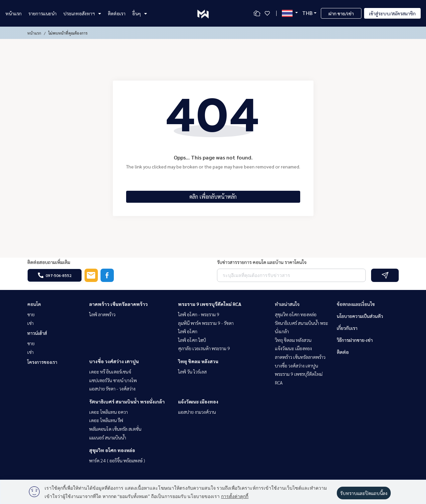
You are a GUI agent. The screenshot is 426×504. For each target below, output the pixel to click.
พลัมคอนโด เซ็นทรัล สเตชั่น (115, 429)
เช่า (30, 323)
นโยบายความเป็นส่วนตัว (360, 316)
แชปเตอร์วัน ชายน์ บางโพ (113, 380)
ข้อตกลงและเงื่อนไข (356, 304)
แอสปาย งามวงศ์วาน (197, 412)
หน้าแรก (13, 13)
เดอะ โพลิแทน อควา (108, 412)
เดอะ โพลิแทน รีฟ (106, 420)
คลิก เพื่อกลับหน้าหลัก (213, 197)
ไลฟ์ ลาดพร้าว (102, 314)
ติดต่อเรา (117, 13)
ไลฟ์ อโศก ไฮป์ (192, 340)
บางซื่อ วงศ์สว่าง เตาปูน (114, 361)
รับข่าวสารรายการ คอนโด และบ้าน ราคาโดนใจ (262, 262)
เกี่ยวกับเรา (347, 328)
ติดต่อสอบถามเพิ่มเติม (49, 262)
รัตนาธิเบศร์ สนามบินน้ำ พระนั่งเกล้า (127, 401)
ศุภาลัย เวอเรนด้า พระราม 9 (204, 348)
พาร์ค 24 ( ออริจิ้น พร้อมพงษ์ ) (117, 460)
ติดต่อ (343, 352)
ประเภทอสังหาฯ (82, 13)
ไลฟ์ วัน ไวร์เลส (192, 372)
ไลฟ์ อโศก (188, 331)
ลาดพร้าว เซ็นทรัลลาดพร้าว (118, 304)
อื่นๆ (140, 13)
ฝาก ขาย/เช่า (341, 13)
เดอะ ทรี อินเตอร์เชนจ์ (110, 372)
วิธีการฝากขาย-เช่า (355, 340)
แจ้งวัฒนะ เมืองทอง (198, 401)
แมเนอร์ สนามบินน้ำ (108, 437)
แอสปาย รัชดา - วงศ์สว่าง (112, 388)
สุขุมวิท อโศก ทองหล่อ (112, 450)
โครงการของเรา (42, 362)
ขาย (31, 314)
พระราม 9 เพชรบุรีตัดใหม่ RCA (210, 304)
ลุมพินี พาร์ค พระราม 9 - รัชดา (206, 323)
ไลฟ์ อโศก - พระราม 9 (199, 314)
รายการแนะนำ (42, 13)
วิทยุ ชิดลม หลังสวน (198, 361)
